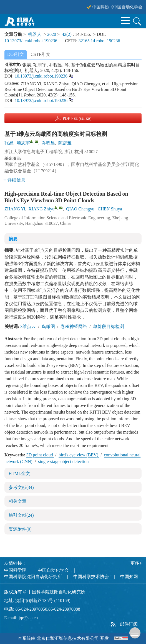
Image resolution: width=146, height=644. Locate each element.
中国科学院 (15, 570)
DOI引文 (16, 54)
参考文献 (21, 487)
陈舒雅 (65, 143)
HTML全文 (19, 473)
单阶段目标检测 (109, 326)
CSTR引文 (41, 54)
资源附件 (20, 529)
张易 (9, 143)
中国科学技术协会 (91, 577)
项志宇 (23, 143)
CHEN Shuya (110, 209)
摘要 (13, 239)
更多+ (136, 563)
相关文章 (17, 501)
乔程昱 (48, 143)
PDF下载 (77, 119)
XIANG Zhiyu (42, 209)
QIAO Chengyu (80, 209)
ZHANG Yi (15, 209)
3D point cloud (40, 455)
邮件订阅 (129, 624)
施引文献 (21, 515)
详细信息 (14, 180)
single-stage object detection (64, 462)
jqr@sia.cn (28, 618)
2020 (52, 34)
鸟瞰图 (49, 326)
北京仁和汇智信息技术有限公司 (68, 638)
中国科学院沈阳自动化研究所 (33, 577)
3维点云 (29, 326)
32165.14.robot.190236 (99, 41)
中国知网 (129, 577)
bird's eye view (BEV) (79, 455)
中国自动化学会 (53, 570)
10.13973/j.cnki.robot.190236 (31, 41)
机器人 (35, 34)
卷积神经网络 (74, 326)
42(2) (67, 34)
